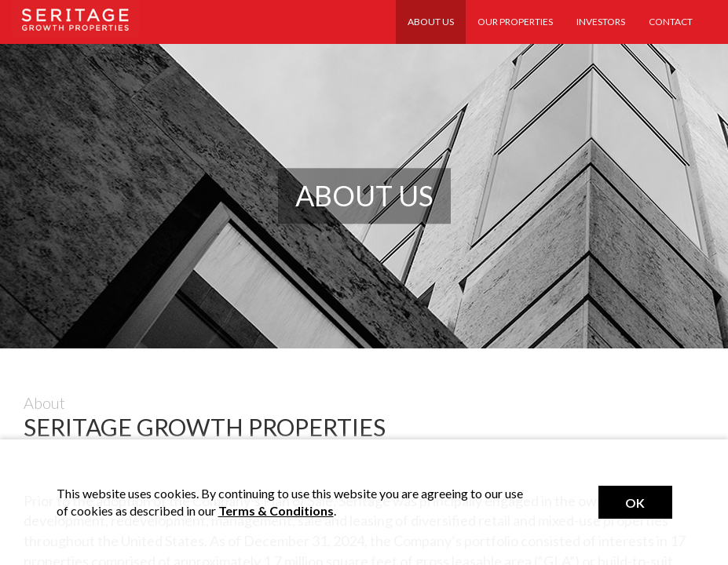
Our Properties (515, 22)
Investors (601, 22)
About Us (431, 22)
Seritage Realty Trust (75, 18)
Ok (635, 503)
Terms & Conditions (276, 510)
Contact (671, 22)
